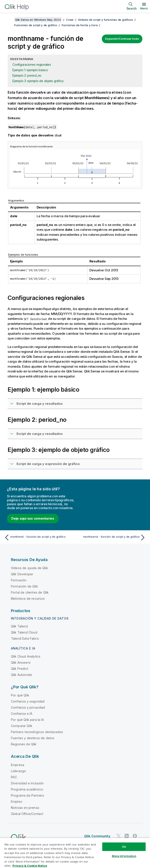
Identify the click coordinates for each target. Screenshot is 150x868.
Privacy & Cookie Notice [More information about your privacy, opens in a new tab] (30, 866)
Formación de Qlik (24, 586)
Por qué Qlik (20, 695)
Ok (124, 847)
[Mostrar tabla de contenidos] (9, 20)
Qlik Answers (21, 662)
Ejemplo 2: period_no (27, 75)
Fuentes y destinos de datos (33, 738)
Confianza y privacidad (28, 707)
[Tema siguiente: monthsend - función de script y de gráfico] (112, 537)
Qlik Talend (19, 626)
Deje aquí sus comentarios (33, 518)
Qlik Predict (20, 669)
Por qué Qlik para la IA (27, 720)
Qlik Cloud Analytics (26, 656)
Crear (70, 20)
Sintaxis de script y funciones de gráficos (106, 20)
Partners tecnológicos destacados (37, 732)
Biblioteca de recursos (28, 598)
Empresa (18, 765)
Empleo (17, 802)
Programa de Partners (27, 795)
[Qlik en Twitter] (119, 836)
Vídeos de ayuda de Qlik (29, 568)
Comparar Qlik (22, 726)
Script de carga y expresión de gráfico (48, 464)
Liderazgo (18, 771)
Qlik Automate (21, 675)
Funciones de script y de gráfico (36, 25)
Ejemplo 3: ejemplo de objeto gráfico (38, 81)
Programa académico (27, 789)
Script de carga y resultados (40, 404)
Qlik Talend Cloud (24, 632)
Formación (19, 580)
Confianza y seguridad (28, 701)
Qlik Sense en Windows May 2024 (38, 20)
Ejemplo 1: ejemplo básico (30, 70)
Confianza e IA (22, 714)
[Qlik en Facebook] (135, 836)
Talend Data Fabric (25, 638)
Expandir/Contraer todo (122, 39)
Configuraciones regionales (32, 65)
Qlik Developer (22, 574)
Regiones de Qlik (24, 744)
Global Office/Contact (27, 814)
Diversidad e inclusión (27, 783)
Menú (144, 8)
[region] (75, 853)
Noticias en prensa (25, 808)
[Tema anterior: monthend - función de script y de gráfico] (38, 537)
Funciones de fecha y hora (80, 25)
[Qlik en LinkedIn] (127, 836)
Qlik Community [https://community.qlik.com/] (97, 836)
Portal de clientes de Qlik (30, 592)
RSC (14, 777)
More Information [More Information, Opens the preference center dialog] (124, 856)
